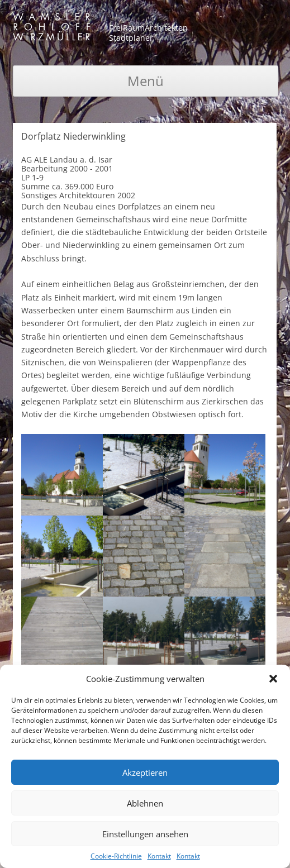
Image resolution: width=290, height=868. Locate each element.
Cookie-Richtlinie (116, 856)
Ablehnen (145, 803)
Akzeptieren (145, 772)
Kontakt (159, 856)
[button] (273, 679)
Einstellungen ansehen (145, 834)
